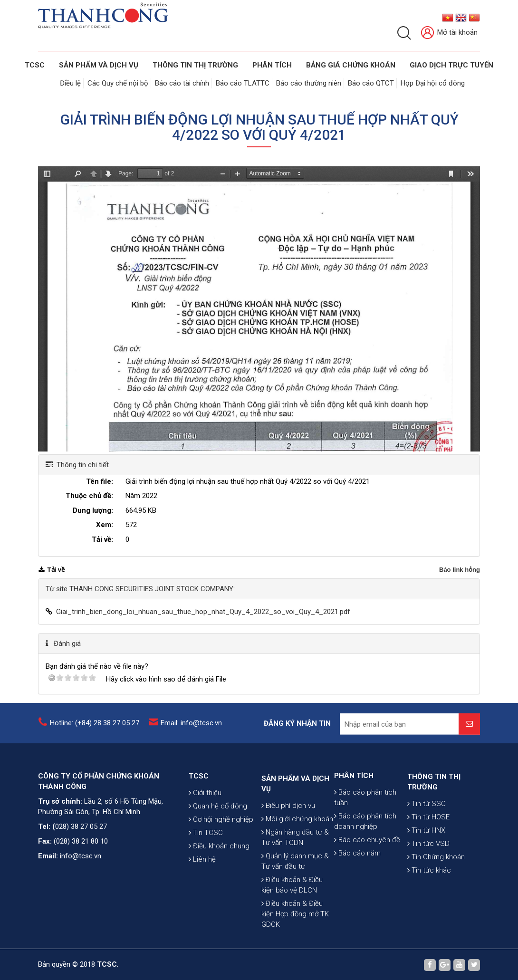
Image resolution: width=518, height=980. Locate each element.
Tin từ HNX (426, 877)
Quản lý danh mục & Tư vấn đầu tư (295, 932)
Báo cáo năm (357, 894)
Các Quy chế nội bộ (118, 83)
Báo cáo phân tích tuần (365, 838)
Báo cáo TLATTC (243, 83)
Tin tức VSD (428, 891)
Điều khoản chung (219, 888)
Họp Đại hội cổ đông (433, 83)
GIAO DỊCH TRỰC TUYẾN (451, 65)
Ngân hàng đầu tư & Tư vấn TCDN (295, 908)
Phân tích (272, 65)
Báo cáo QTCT (371, 83)
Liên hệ (202, 902)
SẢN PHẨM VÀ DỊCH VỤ (99, 65)
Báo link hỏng (460, 570)
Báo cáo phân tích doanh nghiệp (365, 862)
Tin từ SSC (427, 851)
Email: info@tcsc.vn (191, 730)
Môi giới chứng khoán (297, 890)
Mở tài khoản (449, 33)
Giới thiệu (205, 835)
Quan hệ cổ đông (218, 848)
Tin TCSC (206, 875)
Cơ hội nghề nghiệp (221, 862)
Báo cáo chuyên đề (367, 880)
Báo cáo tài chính (182, 83)
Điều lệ (70, 83)
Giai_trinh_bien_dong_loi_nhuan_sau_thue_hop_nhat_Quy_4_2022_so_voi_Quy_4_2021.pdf (203, 612)
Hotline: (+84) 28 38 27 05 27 (95, 730)
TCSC (35, 65)
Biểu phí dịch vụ (288, 876)
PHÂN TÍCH (354, 816)
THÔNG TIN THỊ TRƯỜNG (195, 65)
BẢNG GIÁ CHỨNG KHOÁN (351, 65)
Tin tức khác (429, 917)
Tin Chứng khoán (436, 904)
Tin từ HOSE (428, 864)
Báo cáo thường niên (309, 83)
